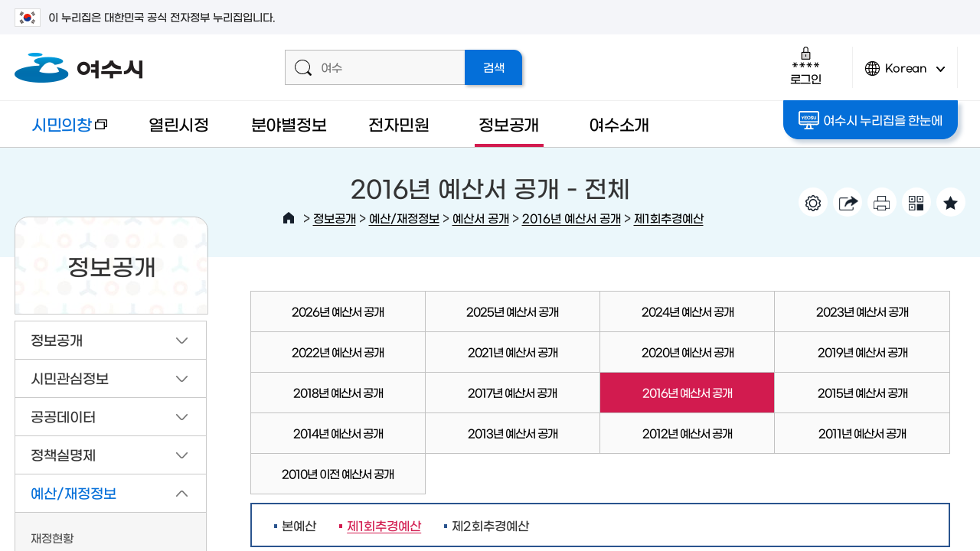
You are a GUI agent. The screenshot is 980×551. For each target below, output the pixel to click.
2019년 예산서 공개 (862, 352)
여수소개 (619, 124)
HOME (289, 218)
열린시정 (179, 124)
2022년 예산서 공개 (338, 352)
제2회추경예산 (490, 525)
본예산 (299, 525)
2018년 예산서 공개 (338, 392)
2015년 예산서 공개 (862, 392)
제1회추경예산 (669, 218)
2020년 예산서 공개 (688, 352)
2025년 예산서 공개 (512, 311)
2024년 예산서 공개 (688, 311)
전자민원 (399, 124)
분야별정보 (289, 124)
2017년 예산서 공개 (512, 392)
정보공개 (509, 124)
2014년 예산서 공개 (338, 433)
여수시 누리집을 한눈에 (870, 120)
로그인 (806, 65)
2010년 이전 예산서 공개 (338, 473)
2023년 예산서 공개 (862, 311)
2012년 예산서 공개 (687, 433)
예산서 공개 (481, 218)
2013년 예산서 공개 (513, 433)
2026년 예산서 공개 (338, 311)
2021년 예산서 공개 (513, 352)
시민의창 (61, 131)
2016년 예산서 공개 (572, 218)
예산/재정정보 (404, 218)
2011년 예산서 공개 (862, 433)
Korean (905, 75)
